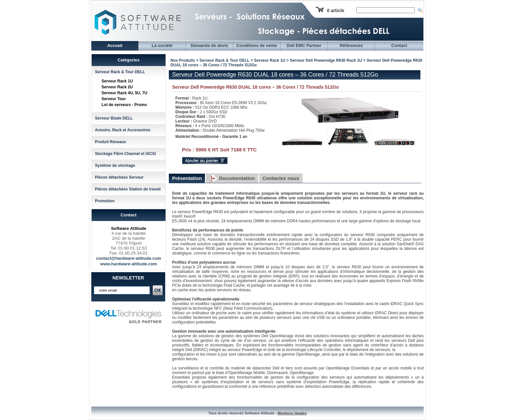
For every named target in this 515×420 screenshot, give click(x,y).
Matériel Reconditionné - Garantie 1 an (211, 137)
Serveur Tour (114, 99)
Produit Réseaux (111, 142)
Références (351, 45)
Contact (399, 45)
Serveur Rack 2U (117, 87)
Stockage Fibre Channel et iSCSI (125, 154)
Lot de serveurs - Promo (124, 105)
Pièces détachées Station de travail (128, 189)
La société (162, 45)
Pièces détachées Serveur (119, 177)
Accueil (115, 45)
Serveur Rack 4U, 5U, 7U (124, 93)
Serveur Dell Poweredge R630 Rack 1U (326, 60)
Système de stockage (115, 166)
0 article (336, 11)
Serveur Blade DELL (114, 118)
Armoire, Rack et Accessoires (123, 130)
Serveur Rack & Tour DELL (120, 72)
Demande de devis (209, 45)
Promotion (105, 201)
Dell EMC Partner (304, 45)
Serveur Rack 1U (117, 81)
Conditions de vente (257, 45)
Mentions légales (292, 413)
